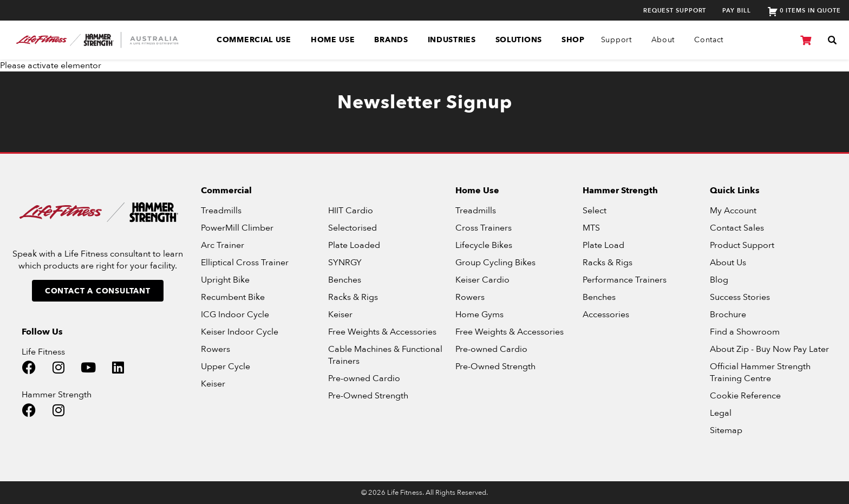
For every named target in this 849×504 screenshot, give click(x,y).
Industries (452, 40)
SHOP (573, 40)
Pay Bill (736, 11)
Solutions (519, 40)
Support (616, 40)
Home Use (333, 40)
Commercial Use (254, 40)
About (663, 40)
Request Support (675, 11)
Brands (391, 40)
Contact (709, 40)
